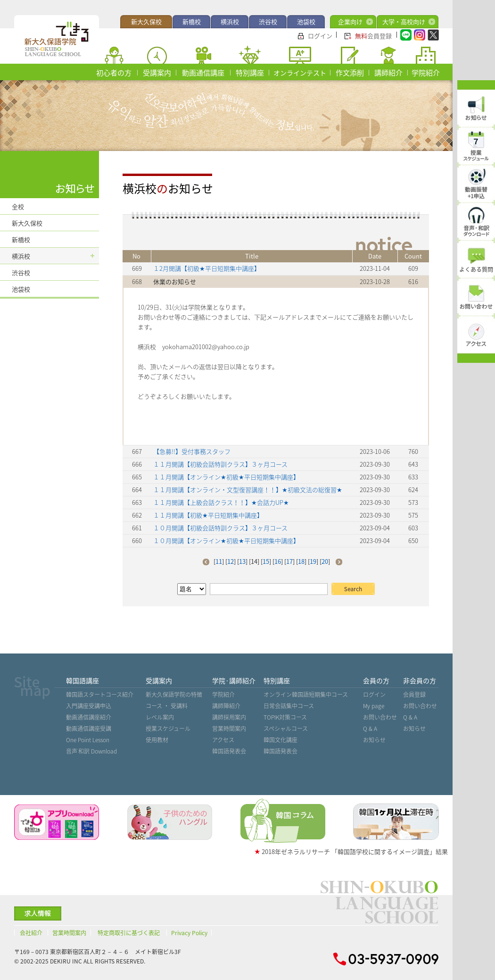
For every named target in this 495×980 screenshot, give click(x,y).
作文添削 (350, 73)
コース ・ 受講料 (167, 706)
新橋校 (192, 21)
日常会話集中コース (289, 706)
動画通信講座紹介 (89, 717)
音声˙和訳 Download (91, 751)
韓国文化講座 (280, 740)
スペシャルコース (286, 729)
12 (231, 561)
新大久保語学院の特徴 (174, 695)
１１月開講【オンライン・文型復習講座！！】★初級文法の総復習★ (248, 490)
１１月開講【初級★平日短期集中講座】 (208, 515)
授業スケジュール (168, 729)
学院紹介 (426, 73)
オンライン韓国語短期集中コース (306, 695)
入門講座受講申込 (89, 706)
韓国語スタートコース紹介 (100, 695)
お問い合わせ (380, 717)
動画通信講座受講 (89, 729)
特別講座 (250, 73)
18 (301, 561)
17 (289, 561)
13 (242, 561)
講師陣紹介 (226, 706)
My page (374, 706)
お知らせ (374, 740)
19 (313, 561)
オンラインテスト (300, 73)
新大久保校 (146, 21)
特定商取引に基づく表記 (129, 933)
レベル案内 (160, 717)
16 (278, 561)
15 (266, 561)
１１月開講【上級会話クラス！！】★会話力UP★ (221, 502)
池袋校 (306, 21)
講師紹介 (388, 73)
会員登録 (373, 36)
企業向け (350, 21)
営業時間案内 (229, 729)
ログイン (320, 36)
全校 (18, 206)
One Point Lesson (88, 740)
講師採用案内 (229, 717)
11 (219, 561)
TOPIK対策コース (285, 717)
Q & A (370, 729)
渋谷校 (268, 21)
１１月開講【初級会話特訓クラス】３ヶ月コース (220, 464)
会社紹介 (31, 933)
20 (325, 561)
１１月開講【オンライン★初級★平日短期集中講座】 (226, 477)
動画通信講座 (203, 73)
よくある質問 (476, 269)
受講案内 (157, 73)
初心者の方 (114, 73)
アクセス (223, 740)
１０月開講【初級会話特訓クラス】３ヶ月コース (220, 528)
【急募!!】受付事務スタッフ (192, 451)
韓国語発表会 (229, 751)
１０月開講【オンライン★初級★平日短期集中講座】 (226, 540)
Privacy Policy (189, 933)
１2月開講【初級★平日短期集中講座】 (207, 268)
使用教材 (157, 740)
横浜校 (230, 21)
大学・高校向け (404, 21)
